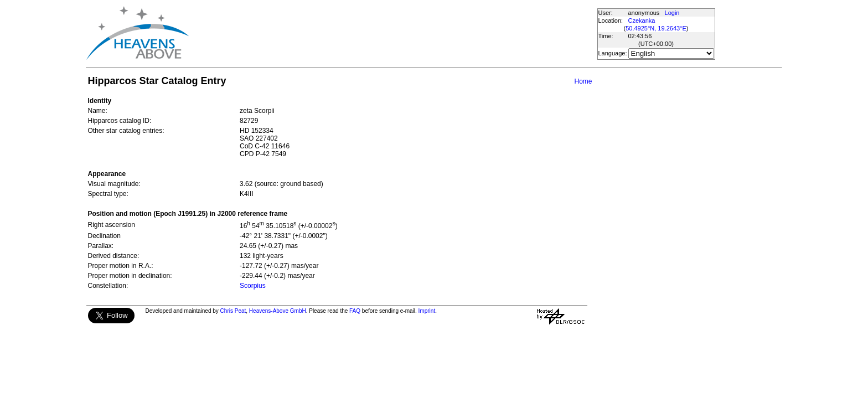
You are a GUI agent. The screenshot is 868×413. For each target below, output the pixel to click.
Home (583, 81)
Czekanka (642, 20)
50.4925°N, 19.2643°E (656, 28)
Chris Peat (233, 311)
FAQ (355, 311)
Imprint (427, 311)
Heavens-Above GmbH (278, 311)
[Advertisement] (392, 33)
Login (672, 13)
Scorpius (253, 286)
